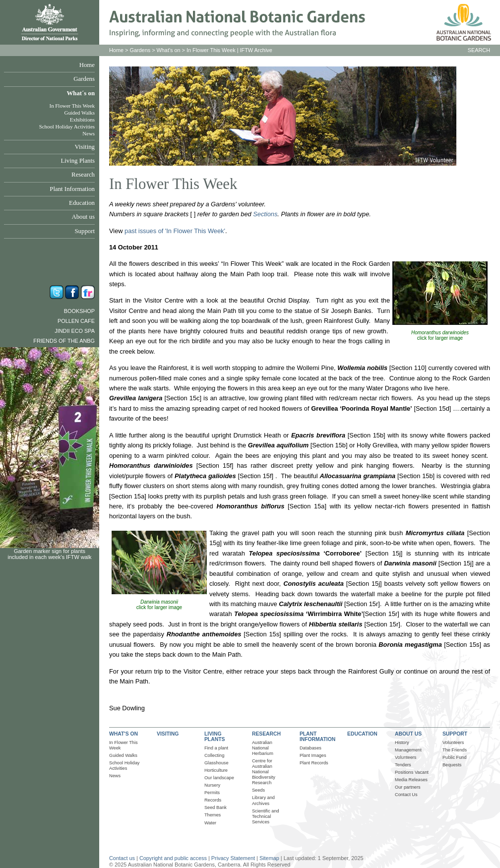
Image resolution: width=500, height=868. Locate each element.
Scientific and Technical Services (266, 816)
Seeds (258, 790)
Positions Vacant (412, 772)
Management (408, 750)
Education (82, 203)
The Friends (455, 750)
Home (87, 65)
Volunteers (406, 757)
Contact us (122, 858)
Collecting (214, 755)
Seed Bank (216, 807)
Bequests (452, 765)
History (402, 743)
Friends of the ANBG (64, 341)
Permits (212, 793)
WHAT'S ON (124, 734)
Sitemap (269, 858)
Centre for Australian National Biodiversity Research (264, 772)
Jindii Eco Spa (75, 331)
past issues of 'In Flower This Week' (175, 231)
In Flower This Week (72, 106)
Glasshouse (217, 763)
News (89, 133)
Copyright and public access (173, 858)
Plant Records (314, 763)
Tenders (403, 765)
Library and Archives (263, 800)
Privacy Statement (234, 858)
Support (85, 231)
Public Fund (455, 757)
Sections (265, 214)
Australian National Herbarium (263, 748)
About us (83, 217)
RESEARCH (266, 734)
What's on (169, 50)
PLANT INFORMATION (317, 737)
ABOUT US (408, 734)
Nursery (212, 785)
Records (213, 800)
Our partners (408, 787)
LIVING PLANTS (215, 737)
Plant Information (72, 189)
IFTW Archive (256, 50)
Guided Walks (80, 113)
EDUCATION (362, 734)
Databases (311, 748)
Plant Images (313, 755)
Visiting (85, 147)
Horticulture (216, 770)
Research (83, 175)
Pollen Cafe (76, 321)
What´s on (81, 93)
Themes (213, 815)
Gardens (84, 79)
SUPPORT (455, 734)
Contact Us (406, 795)
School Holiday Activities (67, 126)
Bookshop (79, 311)
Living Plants (78, 161)
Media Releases (411, 780)
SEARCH (479, 50)
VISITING (168, 734)
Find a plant (216, 748)
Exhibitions (82, 120)
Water (210, 823)
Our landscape (219, 778)
